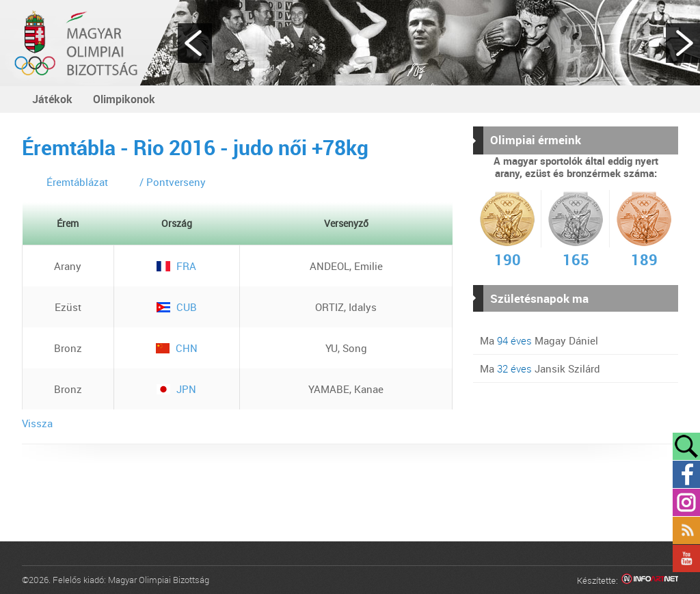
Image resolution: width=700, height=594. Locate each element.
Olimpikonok (124, 99)
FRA (176, 266)
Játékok (52, 99)
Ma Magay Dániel (539, 340)
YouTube (686, 558)
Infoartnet (650, 581)
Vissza (37, 423)
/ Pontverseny (173, 182)
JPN (176, 389)
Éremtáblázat (77, 182)
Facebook (686, 474)
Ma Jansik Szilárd (540, 368)
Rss (686, 530)
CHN (177, 348)
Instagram (686, 502)
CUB (177, 307)
